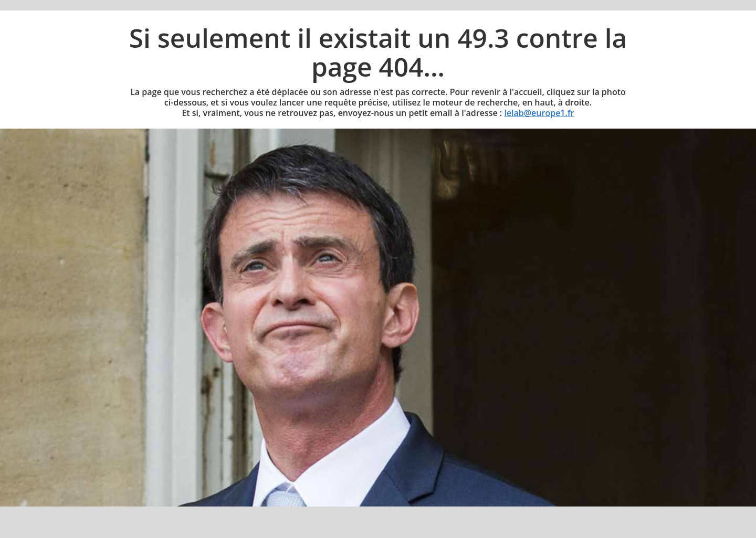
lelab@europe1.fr (539, 113)
